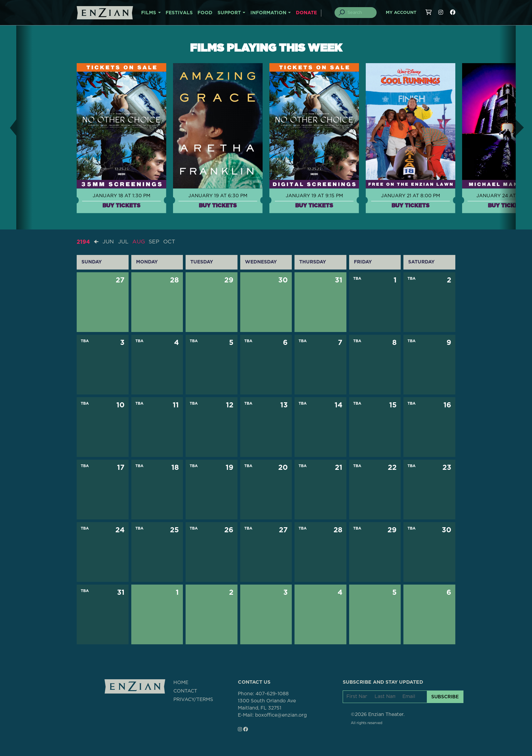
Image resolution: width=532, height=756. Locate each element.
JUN (108, 242)
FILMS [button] (149, 13)
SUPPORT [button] (229, 13)
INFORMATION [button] (268, 13)
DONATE (306, 13)
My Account (401, 13)
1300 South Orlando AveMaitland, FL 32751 (267, 704)
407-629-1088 (272, 694)
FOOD (205, 13)
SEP (154, 242)
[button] (8, 127)
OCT (170, 242)
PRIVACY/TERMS (193, 699)
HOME (181, 682)
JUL (123, 242)
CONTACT (185, 691)
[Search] (360, 13)
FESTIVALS (179, 13)
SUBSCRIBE (445, 697)
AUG (139, 242)
